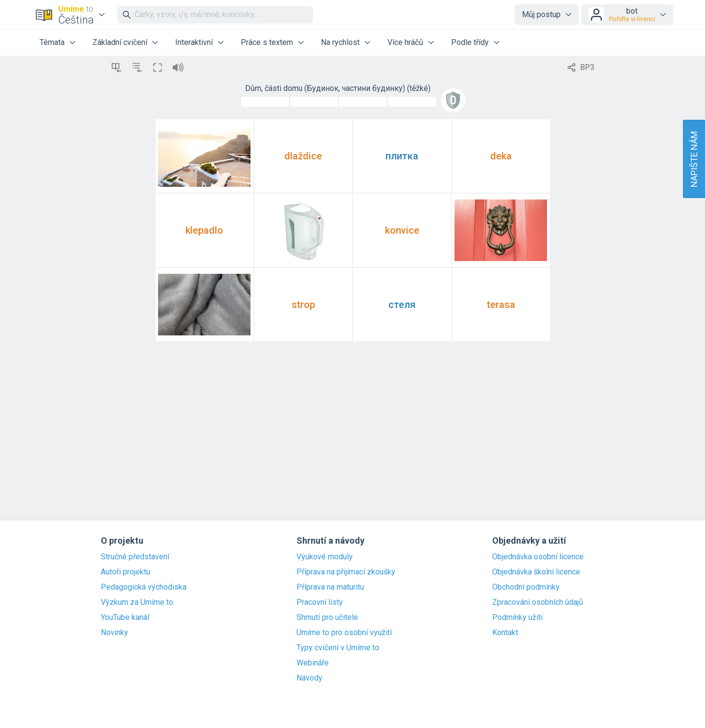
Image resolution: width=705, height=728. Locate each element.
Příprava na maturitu (330, 587)
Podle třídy (470, 42)
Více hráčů (405, 42)
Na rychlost (340, 42)
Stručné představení (135, 557)
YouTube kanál (125, 618)
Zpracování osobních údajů (538, 602)
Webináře (313, 663)
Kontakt (505, 633)
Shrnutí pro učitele (327, 618)
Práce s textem (267, 42)
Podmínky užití (517, 618)
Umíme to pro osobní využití (344, 633)
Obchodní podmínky (526, 587)
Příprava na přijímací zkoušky (346, 572)
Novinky (114, 633)
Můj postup (541, 14)
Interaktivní (194, 42)
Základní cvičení (120, 42)
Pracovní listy (320, 602)
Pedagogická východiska (144, 587)
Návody (309, 678)
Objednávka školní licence (536, 572)
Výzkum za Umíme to (137, 602)
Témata (52, 42)
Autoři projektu (125, 572)
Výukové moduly (325, 557)
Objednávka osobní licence (538, 557)
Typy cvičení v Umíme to (338, 648)
